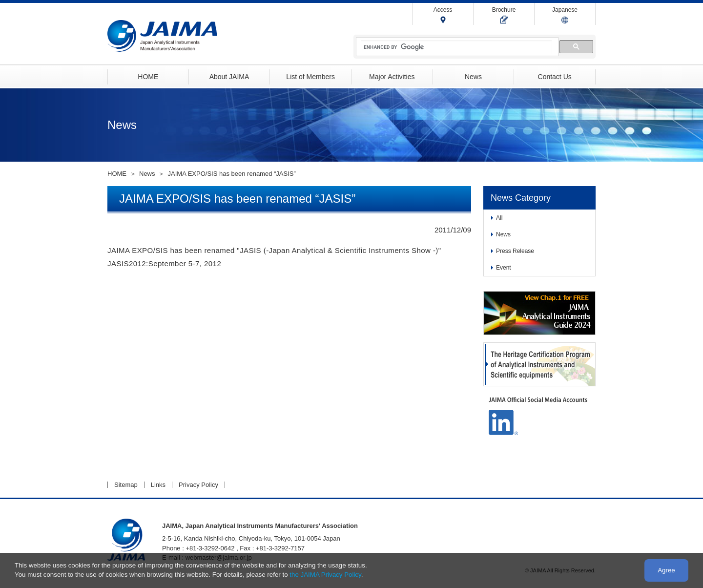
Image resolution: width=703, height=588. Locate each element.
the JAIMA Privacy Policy (325, 575)
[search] (456, 47)
